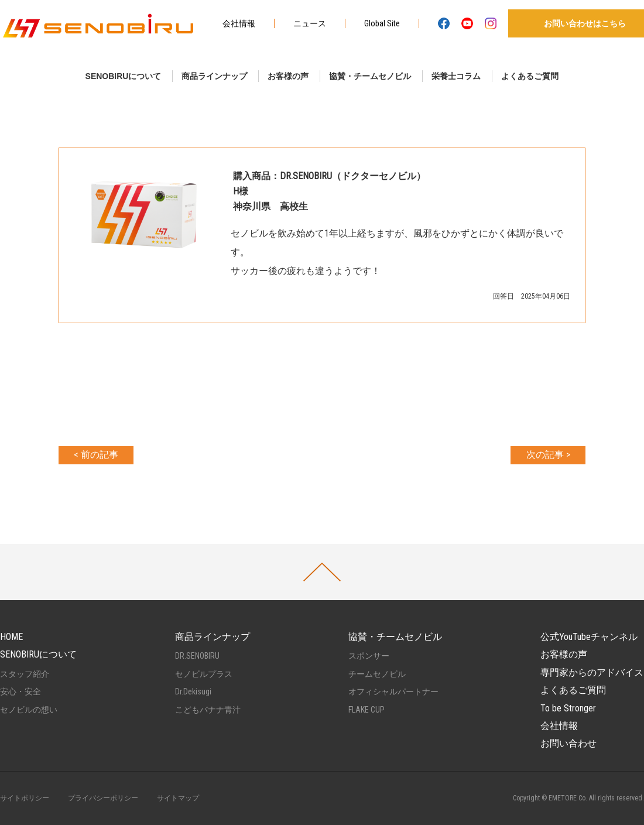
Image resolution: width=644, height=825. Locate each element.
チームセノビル (377, 674)
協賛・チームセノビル (370, 76)
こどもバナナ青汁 (208, 710)
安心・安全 (20, 692)
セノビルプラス (204, 674)
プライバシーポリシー (103, 798)
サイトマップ (178, 798)
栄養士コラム (456, 76)
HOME (11, 637)
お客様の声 (288, 76)
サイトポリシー (25, 798)
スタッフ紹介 (25, 674)
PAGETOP (322, 572)
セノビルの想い (29, 710)
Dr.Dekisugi (193, 692)
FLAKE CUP (366, 710)
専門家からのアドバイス (592, 672)
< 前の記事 (96, 455)
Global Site (382, 23)
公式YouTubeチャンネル (589, 637)
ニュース (310, 23)
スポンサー (369, 656)
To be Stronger (568, 708)
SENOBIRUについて (124, 76)
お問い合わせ (568, 743)
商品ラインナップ (214, 76)
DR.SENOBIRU (197, 656)
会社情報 (239, 23)
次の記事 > (548, 455)
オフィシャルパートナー (393, 692)
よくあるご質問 (530, 76)
